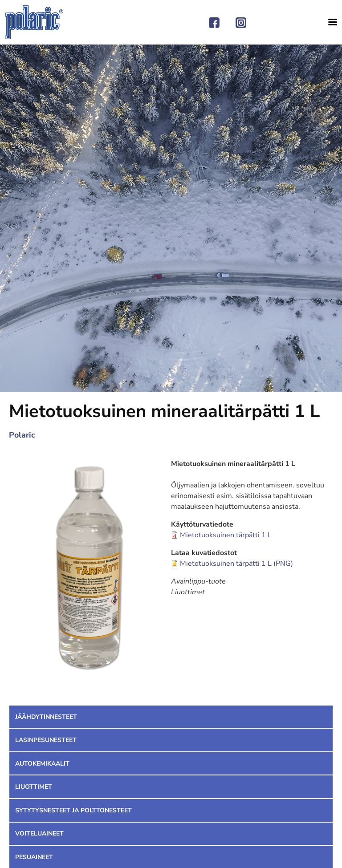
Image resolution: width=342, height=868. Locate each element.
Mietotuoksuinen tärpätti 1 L (226, 535)
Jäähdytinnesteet (46, 717)
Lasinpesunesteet (46, 740)
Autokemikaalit (42, 764)
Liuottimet (34, 787)
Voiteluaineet (39, 834)
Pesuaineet (34, 857)
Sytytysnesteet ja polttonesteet (73, 810)
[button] (90, 569)
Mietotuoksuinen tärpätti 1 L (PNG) (236, 564)
